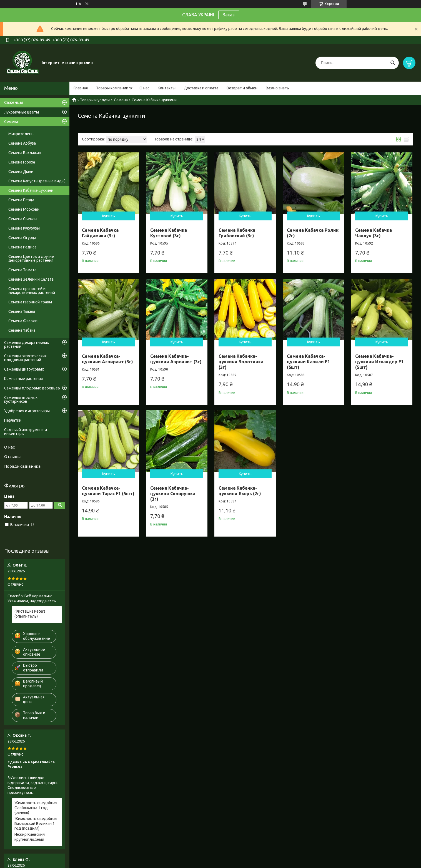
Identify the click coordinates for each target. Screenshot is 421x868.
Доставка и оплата (201, 88)
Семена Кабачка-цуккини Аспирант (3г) (107, 359)
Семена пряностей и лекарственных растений (32, 291)
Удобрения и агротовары (27, 411)
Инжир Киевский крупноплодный (30, 837)
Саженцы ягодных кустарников (21, 399)
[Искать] (393, 63)
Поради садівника (22, 466)
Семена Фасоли (23, 321)
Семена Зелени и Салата (31, 279)
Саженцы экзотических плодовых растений (25, 358)
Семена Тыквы (22, 311)
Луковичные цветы (22, 112)
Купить (109, 216)
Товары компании (112, 88)
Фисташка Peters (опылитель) (30, 614)
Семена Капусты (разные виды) (37, 181)
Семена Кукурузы (24, 228)
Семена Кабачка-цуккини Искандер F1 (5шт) (379, 362)
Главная (81, 88)
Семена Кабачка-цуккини (31, 190)
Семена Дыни (21, 172)
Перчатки (13, 420)
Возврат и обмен (242, 88)
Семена (121, 100)
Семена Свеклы (23, 219)
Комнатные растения (23, 379)
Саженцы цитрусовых (24, 369)
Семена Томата (22, 270)
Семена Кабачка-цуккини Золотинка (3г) (241, 362)
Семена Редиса (22, 247)
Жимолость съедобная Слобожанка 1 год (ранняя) (36, 808)
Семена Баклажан (25, 153)
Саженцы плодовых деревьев (32, 388)
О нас (144, 88)
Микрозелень (21, 134)
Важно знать (277, 88)
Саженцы (14, 102)
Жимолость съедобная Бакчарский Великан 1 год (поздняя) (36, 823)
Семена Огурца (22, 238)
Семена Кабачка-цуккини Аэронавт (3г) (176, 359)
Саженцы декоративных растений (27, 344)
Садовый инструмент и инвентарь (26, 432)
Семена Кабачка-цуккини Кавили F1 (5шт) (308, 362)
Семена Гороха (22, 162)
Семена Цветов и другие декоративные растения (31, 258)
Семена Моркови (24, 209)
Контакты (167, 88)
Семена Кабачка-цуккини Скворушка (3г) (173, 494)
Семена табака (22, 330)
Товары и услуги (95, 100)
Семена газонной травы (30, 302)
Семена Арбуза (22, 143)
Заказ (229, 15)
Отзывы (12, 456)
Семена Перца (21, 200)
